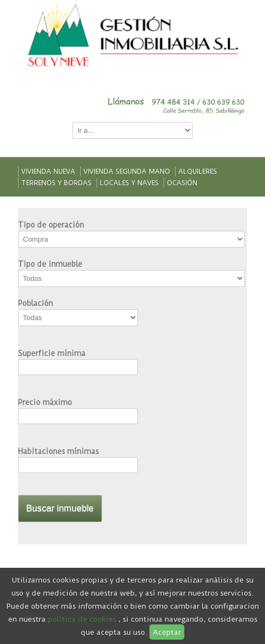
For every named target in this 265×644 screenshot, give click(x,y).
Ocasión (182, 183)
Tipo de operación (51, 225)
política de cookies (82, 619)
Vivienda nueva (48, 171)
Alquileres (198, 171)
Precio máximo (45, 402)
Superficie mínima (52, 353)
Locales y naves (129, 183)
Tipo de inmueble (50, 264)
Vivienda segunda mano (127, 171)
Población (35, 303)
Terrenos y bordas (56, 183)
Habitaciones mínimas (58, 451)
